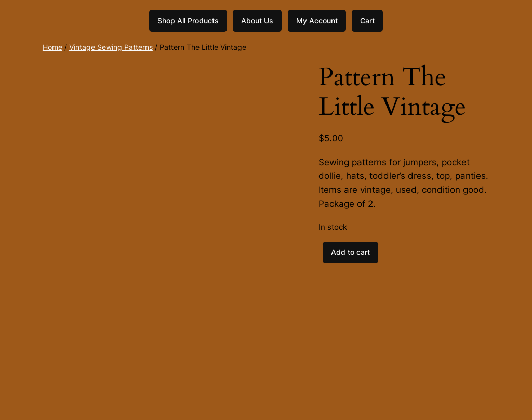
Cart (367, 21)
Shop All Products (188, 21)
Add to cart (350, 252)
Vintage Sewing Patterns (111, 47)
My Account (317, 21)
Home (52, 47)
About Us (257, 21)
